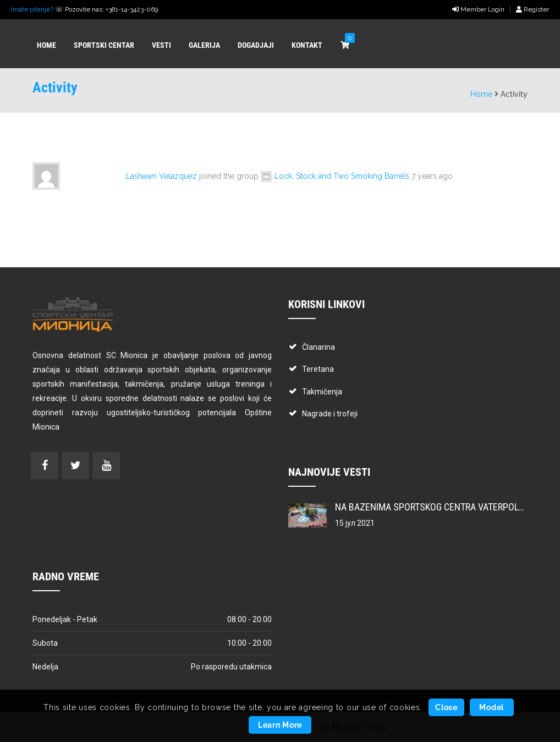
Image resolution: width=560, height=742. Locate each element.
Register (532, 9)
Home (481, 94)
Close (446, 707)
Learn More (280, 725)
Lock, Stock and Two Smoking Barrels (342, 176)
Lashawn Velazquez (161, 176)
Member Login (478, 9)
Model (492, 707)
